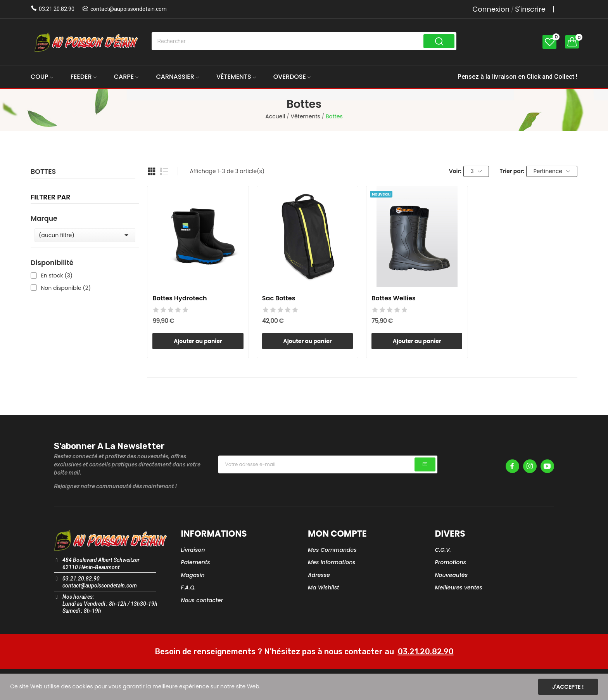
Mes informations (332, 562)
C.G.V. (443, 550)
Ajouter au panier (198, 341)
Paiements (196, 562)
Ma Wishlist (323, 587)
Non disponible (66, 288)
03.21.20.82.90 (57, 9)
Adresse (319, 575)
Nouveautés (452, 575)
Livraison (193, 550)
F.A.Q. (188, 587)
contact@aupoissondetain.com (129, 9)
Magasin (193, 575)
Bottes (43, 172)
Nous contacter (202, 600)
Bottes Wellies (394, 298)
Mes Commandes (332, 550)
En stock (57, 276)
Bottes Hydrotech (180, 298)
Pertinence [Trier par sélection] (552, 171)
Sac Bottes (279, 298)
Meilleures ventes (459, 587)
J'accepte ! (568, 687)
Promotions (451, 562)
